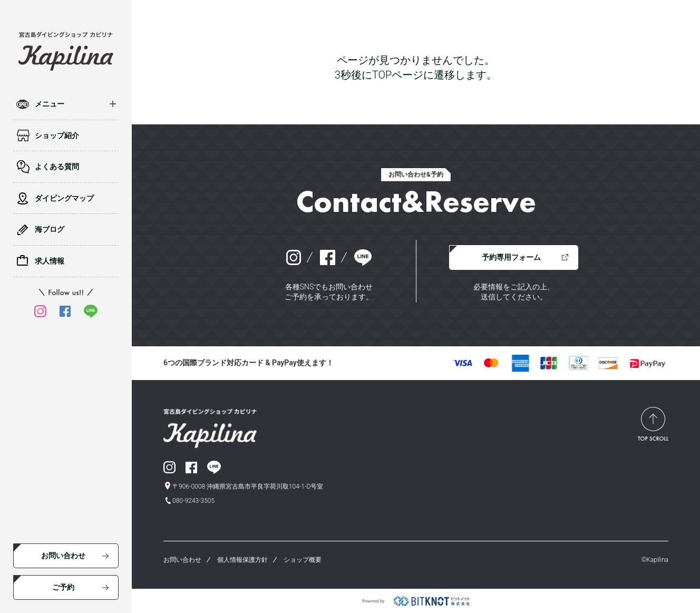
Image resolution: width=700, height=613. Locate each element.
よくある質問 (57, 167)
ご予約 (63, 587)
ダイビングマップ (64, 198)
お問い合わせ (63, 556)
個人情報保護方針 (242, 560)
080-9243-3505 (193, 501)
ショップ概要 (303, 560)
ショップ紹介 (57, 135)
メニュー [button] (50, 104)
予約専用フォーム (511, 257)
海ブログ (50, 229)
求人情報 (50, 261)
